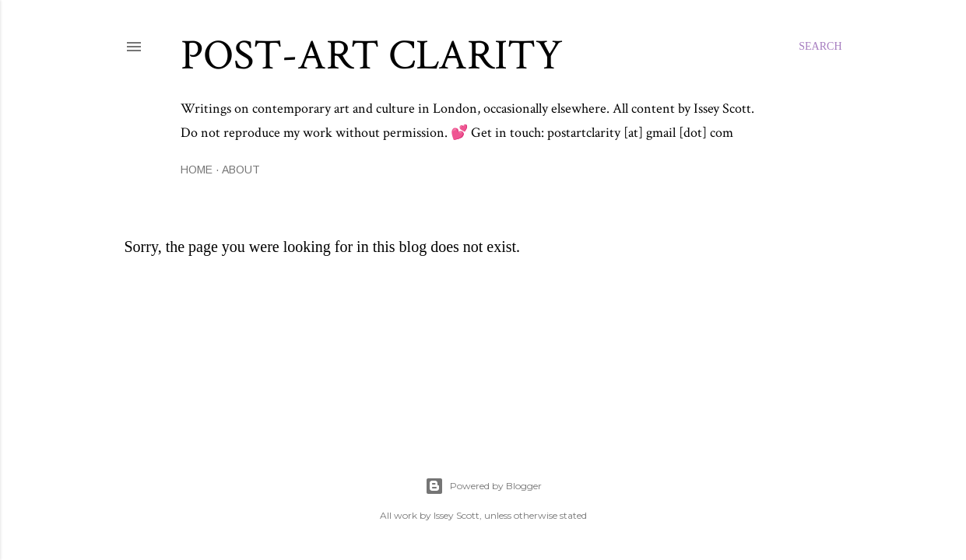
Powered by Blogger (483, 486)
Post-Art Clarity (372, 56)
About (241, 170)
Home (197, 170)
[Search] (820, 47)
